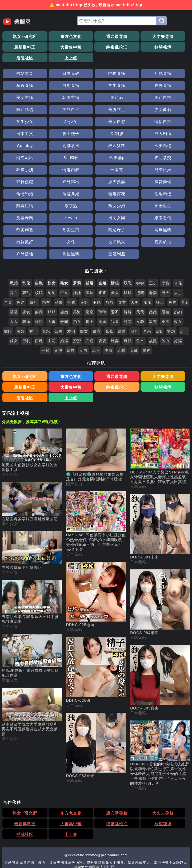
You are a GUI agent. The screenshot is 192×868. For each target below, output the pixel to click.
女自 (83, 304)
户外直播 (96, 75)
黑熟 (90, 246)
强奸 (21, 284)
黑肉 (173, 256)
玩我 (128, 294)
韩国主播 (171, 75)
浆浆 (102, 246)
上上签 (171, 47)
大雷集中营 (21, 47)
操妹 (102, 275)
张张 (109, 284)
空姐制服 (96, 207)
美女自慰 (134, 99)
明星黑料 (58, 207)
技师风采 (134, 195)
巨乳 (26, 294)
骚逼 (26, 275)
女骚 (140, 275)
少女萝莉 (21, 99)
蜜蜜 (77, 294)
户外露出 (96, 147)
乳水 (46, 284)
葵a (185, 256)
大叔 (121, 304)
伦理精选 (134, 159)
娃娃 (77, 246)
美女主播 (134, 75)
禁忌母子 (171, 183)
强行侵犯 (58, 147)
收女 (178, 275)
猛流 (97, 284)
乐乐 (147, 256)
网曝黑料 (21, 195)
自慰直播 (21, 75)
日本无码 (58, 63)
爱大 (115, 246)
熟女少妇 (58, 171)
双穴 (153, 275)
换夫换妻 (134, 147)
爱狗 (71, 284)
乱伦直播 (134, 63)
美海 (77, 265)
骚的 (135, 284)
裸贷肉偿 (171, 147)
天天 (140, 265)
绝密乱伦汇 (58, 47)
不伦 (97, 256)
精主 (46, 256)
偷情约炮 (21, 159)
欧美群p (21, 135)
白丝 (34, 256)
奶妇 (178, 265)
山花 (52, 294)
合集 (8, 256)
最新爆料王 (171, 36)
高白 (14, 246)
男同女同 (21, 183)
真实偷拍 (171, 195)
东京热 (21, 171)
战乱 (153, 294)
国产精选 (96, 87)
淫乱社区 (134, 47)
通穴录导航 (96, 36)
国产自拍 (58, 87)
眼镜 (166, 265)
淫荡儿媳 (58, 159)
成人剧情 (134, 111)
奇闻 (64, 275)
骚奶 (39, 275)
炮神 (147, 304)
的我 (39, 265)
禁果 (147, 284)
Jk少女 (96, 99)
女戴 (134, 304)
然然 (110, 256)
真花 (178, 236)
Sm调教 (171, 123)
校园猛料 (58, 123)
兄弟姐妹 (21, 147)
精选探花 (96, 159)
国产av (21, 87)
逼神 (58, 304)
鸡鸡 (128, 246)
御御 (140, 236)
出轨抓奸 (58, 195)
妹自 (71, 304)
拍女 (77, 275)
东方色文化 (58, 36)
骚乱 (26, 246)
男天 (166, 246)
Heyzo (171, 171)
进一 (184, 284)
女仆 (96, 195)
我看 (115, 275)
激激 (14, 265)
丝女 (14, 294)
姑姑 (153, 265)
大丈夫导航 (134, 36)
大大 (14, 275)
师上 (160, 256)
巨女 (64, 246)
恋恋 (90, 265)
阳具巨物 (171, 159)
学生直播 (58, 75)
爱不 (115, 265)
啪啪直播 (96, 63)
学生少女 (58, 99)
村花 (128, 275)
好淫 (178, 294)
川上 (90, 275)
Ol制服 (96, 111)
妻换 (166, 236)
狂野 (84, 256)
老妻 (153, 246)
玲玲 (102, 265)
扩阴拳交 (58, 135)
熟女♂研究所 (21, 36)
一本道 (171, 135)
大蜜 (52, 275)
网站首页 (21, 63)
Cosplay (171, 111)
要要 (102, 294)
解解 (128, 265)
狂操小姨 (96, 135)
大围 (135, 256)
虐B (159, 284)
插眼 (8, 284)
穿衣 (122, 256)
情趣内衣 (134, 135)
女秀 (71, 256)
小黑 (166, 275)
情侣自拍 (171, 99)
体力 (166, 294)
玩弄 (115, 294)
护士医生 (96, 171)
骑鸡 (171, 284)
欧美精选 (96, 123)
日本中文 (21, 111)
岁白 (109, 304)
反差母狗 (134, 171)
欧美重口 (134, 183)
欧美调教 (96, 183)
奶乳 (39, 294)
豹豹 (52, 246)
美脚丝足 (171, 87)
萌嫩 (59, 256)
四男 (59, 284)
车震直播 (171, 63)
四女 (84, 284)
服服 (52, 265)
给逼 (122, 284)
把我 (140, 246)
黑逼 (21, 256)
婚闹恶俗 (58, 183)
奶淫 (64, 294)
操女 (26, 265)
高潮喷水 (21, 123)
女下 (33, 284)
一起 (45, 304)
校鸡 (39, 246)
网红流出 (134, 123)
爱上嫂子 (58, 111)
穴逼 (90, 294)
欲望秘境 (96, 47)
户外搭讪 (21, 207)
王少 (153, 236)
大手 (178, 246)
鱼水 (140, 294)
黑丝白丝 (134, 87)
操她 (64, 265)
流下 (96, 304)
